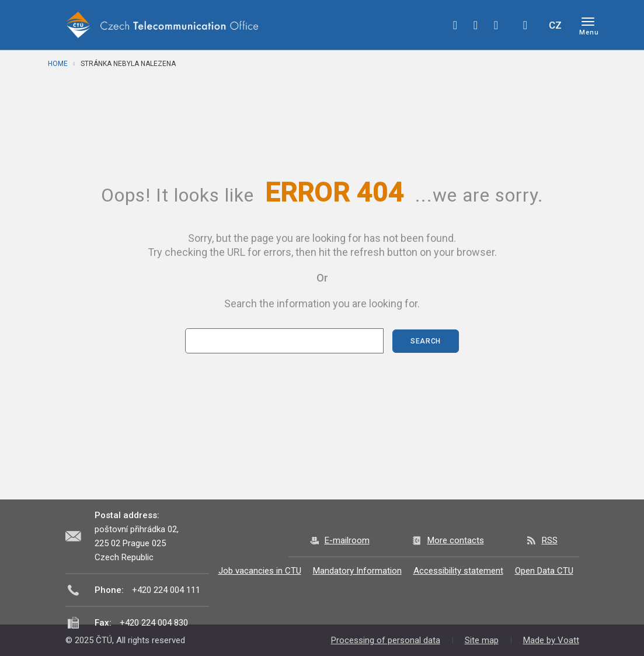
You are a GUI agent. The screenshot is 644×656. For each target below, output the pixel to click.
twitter (476, 25)
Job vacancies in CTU (260, 571)
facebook (455, 25)
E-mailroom (347, 540)
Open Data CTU (544, 571)
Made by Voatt (551, 640)
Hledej (525, 25)
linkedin (496, 25)
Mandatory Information (357, 571)
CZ (555, 25)
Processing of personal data (386, 640)
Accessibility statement (458, 571)
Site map (482, 640)
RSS (550, 540)
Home (58, 64)
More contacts (456, 540)
